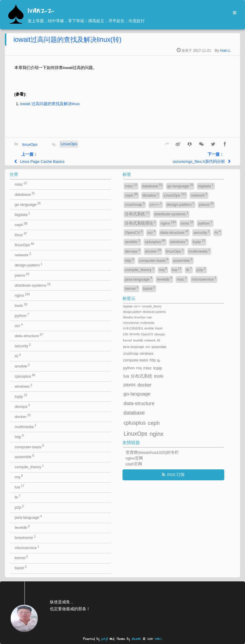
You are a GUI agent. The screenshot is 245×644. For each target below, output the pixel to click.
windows (23, 386)
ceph (21, 224)
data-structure (29, 336)
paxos (22, 275)
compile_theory (29, 467)
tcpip (21, 396)
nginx (22, 295)
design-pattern (29, 265)
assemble (24, 457)
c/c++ (156, 204)
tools (21, 305)
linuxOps (30, 144)
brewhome (25, 537)
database (25, 194)
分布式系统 (137, 214)
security (23, 346)
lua (19, 487)
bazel (21, 568)
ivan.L (225, 50)
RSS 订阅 (176, 475)
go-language (28, 204)
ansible (22, 366)
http (19, 436)
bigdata (22, 214)
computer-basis (29, 446)
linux (21, 235)
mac (182, 279)
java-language (28, 517)
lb (17, 497)
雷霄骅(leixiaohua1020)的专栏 (152, 452)
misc (21, 184)
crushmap (135, 204)
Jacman (136, 639)
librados (150, 195)
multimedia (25, 426)
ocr (19, 325)
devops (22, 406)
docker (23, 416)
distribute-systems (33, 285)
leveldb (22, 527)
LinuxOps (69, 144)
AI (18, 356)
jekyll (104, 639)
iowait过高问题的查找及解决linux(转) (67, 40)
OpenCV (134, 232)
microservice (27, 547)
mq (19, 477)
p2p (19, 507)
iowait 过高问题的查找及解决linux (50, 104)
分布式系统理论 (140, 223)
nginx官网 (134, 458)
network (23, 255)
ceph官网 (134, 464)
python (22, 315)
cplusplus (25, 376)
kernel (21, 558)
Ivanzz (41, 11)
